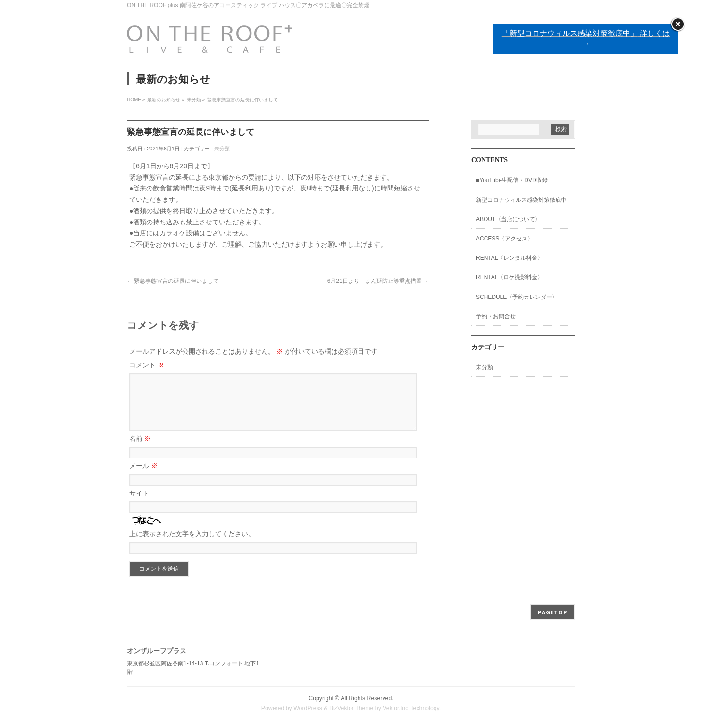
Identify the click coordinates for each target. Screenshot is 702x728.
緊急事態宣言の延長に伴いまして (173, 281)
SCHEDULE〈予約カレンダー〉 (517, 297)
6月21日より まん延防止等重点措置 (378, 281)
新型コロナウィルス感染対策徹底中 (521, 200)
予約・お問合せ (496, 316)
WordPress (308, 709)
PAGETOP (553, 613)
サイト (139, 505)
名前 (140, 450)
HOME (134, 100)
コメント (147, 365)
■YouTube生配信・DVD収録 (512, 180)
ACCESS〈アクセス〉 (505, 239)
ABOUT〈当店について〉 (508, 219)
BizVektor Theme (351, 709)
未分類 (194, 100)
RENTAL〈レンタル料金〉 (510, 258)
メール (143, 477)
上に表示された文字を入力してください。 (192, 545)
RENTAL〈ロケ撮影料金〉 (510, 277)
